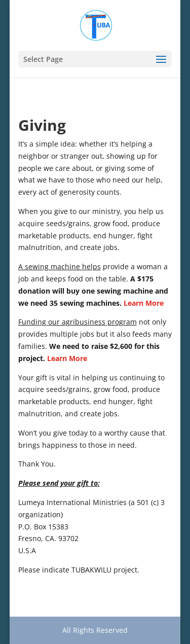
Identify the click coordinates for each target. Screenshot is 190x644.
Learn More (144, 303)
